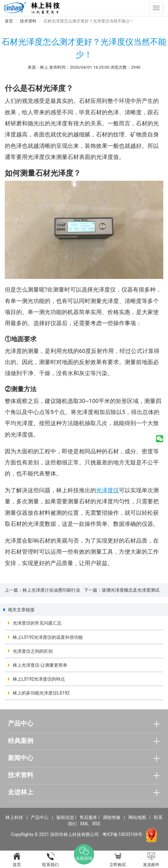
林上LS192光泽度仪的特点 (39, 679)
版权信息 (65, 817)
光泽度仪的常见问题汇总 (37, 623)
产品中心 (40, 817)
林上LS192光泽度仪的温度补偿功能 (48, 637)
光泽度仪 (107, 490)
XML (84, 824)
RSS (96, 824)
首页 (9, 21)
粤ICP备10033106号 (123, 834)
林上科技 (14, 817)
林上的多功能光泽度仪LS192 (41, 693)
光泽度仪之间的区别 (33, 651)
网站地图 (137, 817)
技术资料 (28, 21)
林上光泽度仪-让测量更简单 (40, 665)
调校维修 (112, 817)
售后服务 (88, 817)
